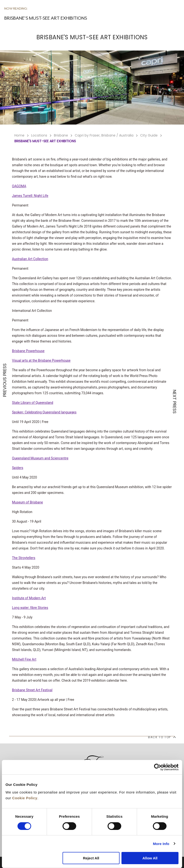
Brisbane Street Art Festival (32, 690)
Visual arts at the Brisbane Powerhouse (41, 360)
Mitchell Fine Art (24, 659)
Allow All (150, 858)
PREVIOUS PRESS (5, 380)
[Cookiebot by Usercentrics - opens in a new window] (158, 767)
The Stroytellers (24, 558)
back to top (162, 737)
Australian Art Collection (30, 259)
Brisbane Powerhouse (28, 351)
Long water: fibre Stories (30, 608)
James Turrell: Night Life (30, 196)
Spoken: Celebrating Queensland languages (44, 412)
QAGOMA (19, 186)
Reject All (91, 858)
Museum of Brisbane (27, 502)
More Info (161, 844)
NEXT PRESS (174, 402)
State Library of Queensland (33, 403)
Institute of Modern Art (29, 598)
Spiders (18, 468)
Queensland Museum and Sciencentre (40, 458)
